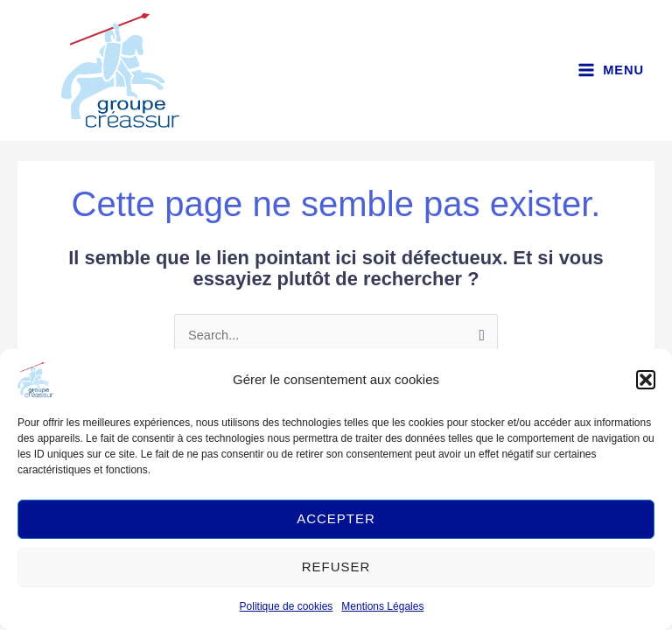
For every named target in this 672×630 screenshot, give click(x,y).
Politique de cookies (287, 606)
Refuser (336, 567)
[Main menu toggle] (611, 72)
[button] (646, 380)
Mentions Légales (382, 606)
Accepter (336, 518)
